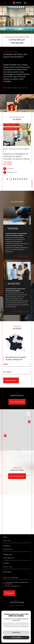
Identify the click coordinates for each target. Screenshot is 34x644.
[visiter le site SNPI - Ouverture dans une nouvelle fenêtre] (17, 615)
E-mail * (7, 563)
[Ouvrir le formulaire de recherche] (5, 3)
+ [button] (28, 412)
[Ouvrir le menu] (25, 3)
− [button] (28, 414)
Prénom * (7, 546)
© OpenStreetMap (26, 450)
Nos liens (13, 633)
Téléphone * (8, 555)
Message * (8, 572)
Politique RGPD (19, 633)
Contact (32, 184)
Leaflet (13, 450)
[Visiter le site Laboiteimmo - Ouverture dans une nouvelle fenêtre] (17, 639)
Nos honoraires (9, 632)
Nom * (6, 537)
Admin (8, 633)
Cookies (26, 633)
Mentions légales (25, 632)
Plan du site (17, 632)
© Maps (18, 450)
